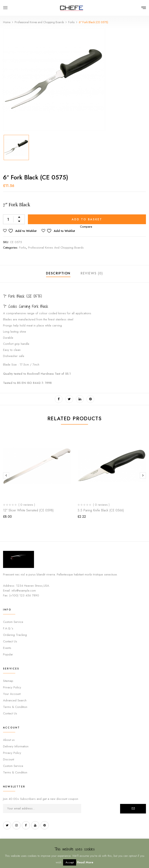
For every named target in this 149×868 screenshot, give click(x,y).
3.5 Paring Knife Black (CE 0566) (101, 510)
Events (7, 648)
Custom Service (13, 622)
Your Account (12, 694)
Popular (8, 654)
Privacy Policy (12, 687)
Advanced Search (15, 700)
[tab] (58, 274)
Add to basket (87, 219)
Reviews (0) (92, 273)
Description (58, 273)
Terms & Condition (15, 707)
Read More (85, 862)
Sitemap (8, 681)
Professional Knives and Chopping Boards (39, 22)
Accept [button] (70, 862)
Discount (9, 759)
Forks (71, 22)
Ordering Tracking (15, 635)
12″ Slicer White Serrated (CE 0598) (28, 510)
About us (9, 740)
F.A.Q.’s (8, 628)
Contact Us (10, 641)
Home (7, 22)
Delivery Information (16, 746)
